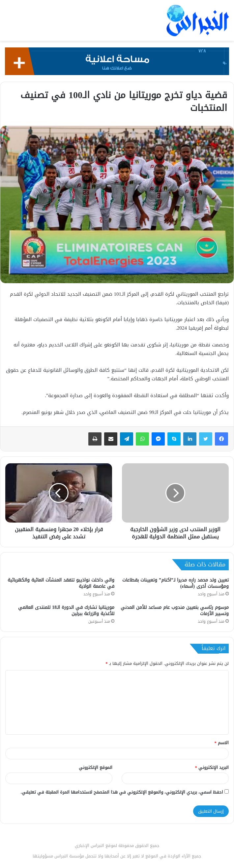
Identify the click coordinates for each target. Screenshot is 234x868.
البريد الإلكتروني (212, 767)
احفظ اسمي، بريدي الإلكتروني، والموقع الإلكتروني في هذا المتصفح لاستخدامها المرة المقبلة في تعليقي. (122, 792)
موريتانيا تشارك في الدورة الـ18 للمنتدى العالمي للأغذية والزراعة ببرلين (66, 610)
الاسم (222, 743)
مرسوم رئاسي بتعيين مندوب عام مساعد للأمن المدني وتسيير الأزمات (175, 610)
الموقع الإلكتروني (96, 767)
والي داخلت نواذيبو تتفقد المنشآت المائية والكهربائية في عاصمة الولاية (61, 583)
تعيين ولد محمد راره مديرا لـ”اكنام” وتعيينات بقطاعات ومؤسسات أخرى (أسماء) (175, 583)
